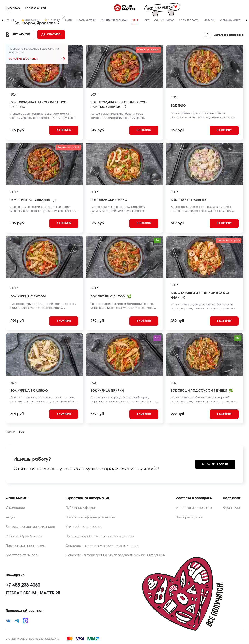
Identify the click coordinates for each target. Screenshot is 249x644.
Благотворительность (22, 555)
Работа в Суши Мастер (24, 536)
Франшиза (232, 508)
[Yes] (51, 35)
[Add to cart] (64, 130)
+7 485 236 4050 (35, 8)
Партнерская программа (26, 546)
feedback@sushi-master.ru (33, 593)
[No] (22, 35)
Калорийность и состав (84, 527)
